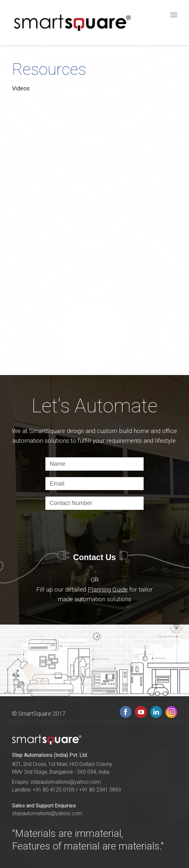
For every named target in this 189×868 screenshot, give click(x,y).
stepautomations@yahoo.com (66, 782)
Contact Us (95, 557)
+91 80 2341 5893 (100, 790)
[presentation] (94, 529)
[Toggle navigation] (174, 15)
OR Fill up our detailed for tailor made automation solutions (94, 589)
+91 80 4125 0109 (54, 790)
